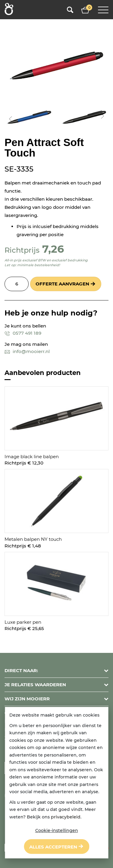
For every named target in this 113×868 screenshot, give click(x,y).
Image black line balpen (32, 457)
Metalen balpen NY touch (33, 539)
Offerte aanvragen (62, 284)
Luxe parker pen (23, 622)
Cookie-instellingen (57, 830)
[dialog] (56, 783)
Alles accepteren (53, 847)
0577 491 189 (23, 333)
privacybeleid (66, 817)
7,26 (53, 249)
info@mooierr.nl (27, 351)
